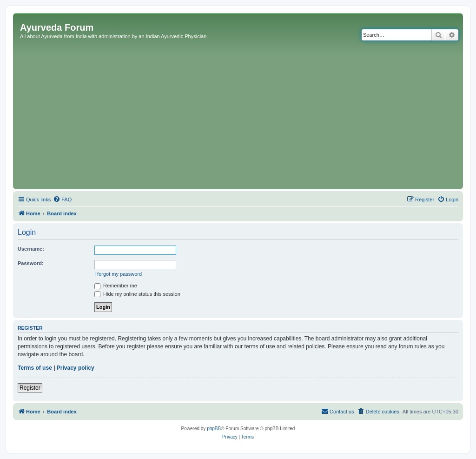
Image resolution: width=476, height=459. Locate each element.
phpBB (214, 429)
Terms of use (35, 368)
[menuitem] (62, 200)
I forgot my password (118, 274)
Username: (31, 249)
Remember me (116, 286)
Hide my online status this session (137, 294)
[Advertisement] (238, 117)
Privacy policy (76, 368)
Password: (31, 263)
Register (30, 388)
